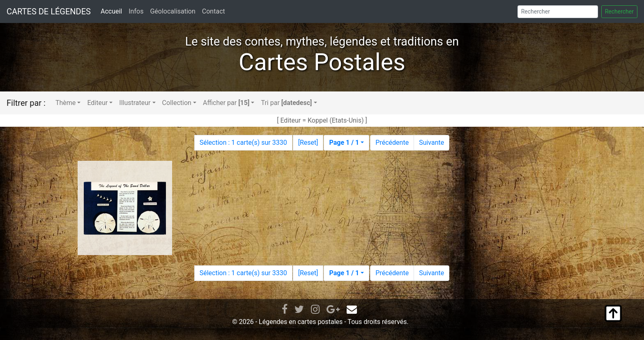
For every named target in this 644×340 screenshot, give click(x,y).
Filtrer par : (26, 103)
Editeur (97, 103)
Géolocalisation (172, 11)
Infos (136, 11)
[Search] (558, 12)
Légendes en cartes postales (301, 322)
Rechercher (619, 11)
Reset (308, 143)
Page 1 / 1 (344, 143)
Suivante (431, 143)
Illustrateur (135, 103)
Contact (214, 11)
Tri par (286, 103)
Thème (66, 103)
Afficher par (226, 103)
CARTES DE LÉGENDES (49, 11)
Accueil (111, 11)
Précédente (392, 143)
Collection (177, 103)
